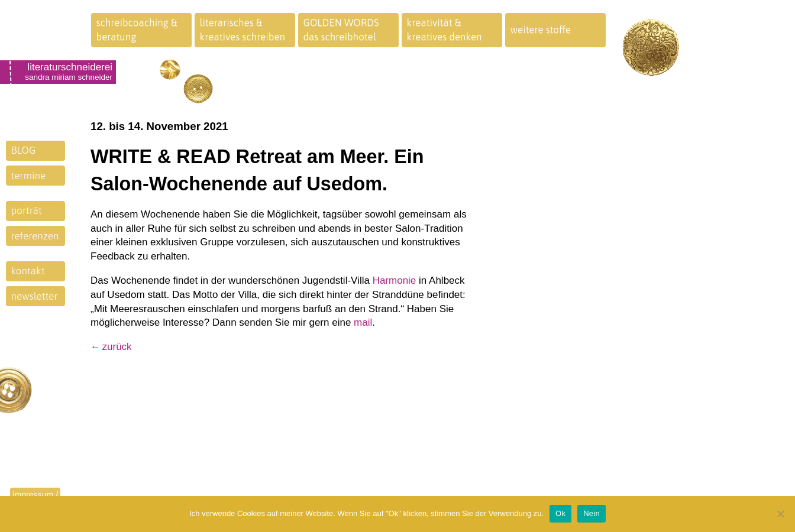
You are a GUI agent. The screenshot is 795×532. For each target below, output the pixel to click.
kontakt (28, 271)
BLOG (24, 150)
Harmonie (395, 280)
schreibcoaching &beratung (137, 30)
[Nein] (780, 514)
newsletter (35, 296)
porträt (27, 210)
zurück (117, 347)
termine (29, 176)
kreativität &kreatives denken (445, 30)
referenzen (35, 236)
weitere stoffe (541, 30)
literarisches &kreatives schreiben (243, 30)
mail (363, 322)
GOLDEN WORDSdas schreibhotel (341, 30)
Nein (592, 513)
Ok (560, 513)
